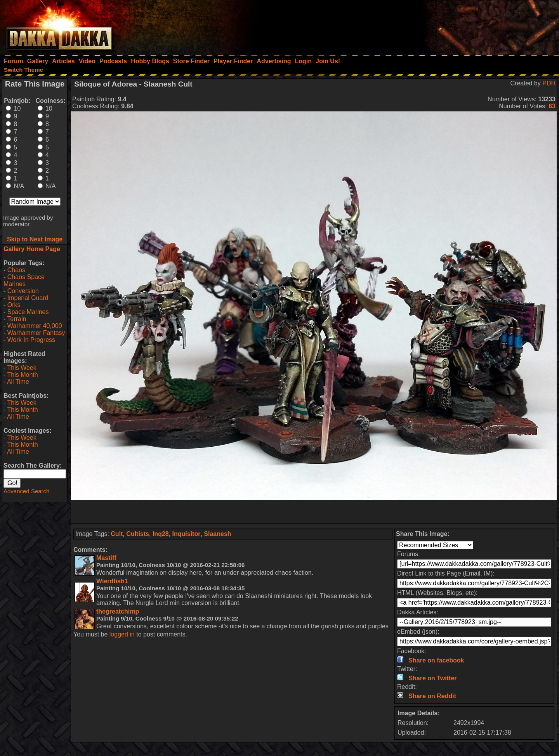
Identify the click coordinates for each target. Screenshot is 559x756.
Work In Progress (31, 340)
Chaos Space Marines (24, 280)
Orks (14, 305)
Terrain (16, 319)
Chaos (16, 270)
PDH (549, 83)
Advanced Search (26, 491)
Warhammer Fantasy (36, 333)
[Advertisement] (455, 25)
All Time (18, 382)
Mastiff (106, 558)
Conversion (23, 291)
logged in (122, 634)
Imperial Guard (28, 298)
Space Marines (28, 312)
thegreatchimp (118, 611)
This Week (22, 368)
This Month (22, 375)
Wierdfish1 (112, 581)
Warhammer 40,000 (35, 326)
